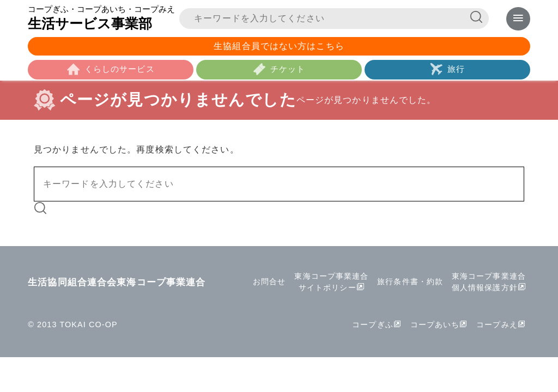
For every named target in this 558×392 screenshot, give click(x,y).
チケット (288, 71)
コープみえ (497, 327)
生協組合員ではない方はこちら (279, 47)
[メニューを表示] (518, 19)
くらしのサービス (120, 71)
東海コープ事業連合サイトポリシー (331, 284)
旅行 (456, 71)
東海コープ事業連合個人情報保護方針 (489, 284)
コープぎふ (372, 327)
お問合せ (269, 284)
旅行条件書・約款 (410, 284)
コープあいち (435, 327)
